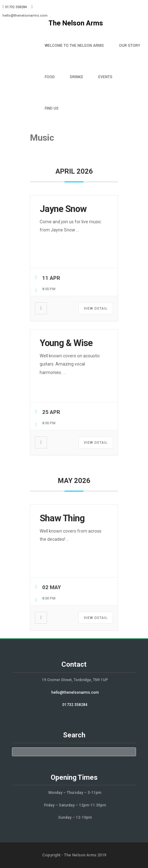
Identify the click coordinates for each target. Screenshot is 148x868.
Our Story (130, 46)
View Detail (96, 309)
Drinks (77, 77)
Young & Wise (66, 343)
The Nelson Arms (76, 23)
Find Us (52, 108)
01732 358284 (75, 705)
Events (105, 77)
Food (50, 77)
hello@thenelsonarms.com (25, 16)
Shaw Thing (62, 518)
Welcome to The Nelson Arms (74, 46)
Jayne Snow (63, 209)
